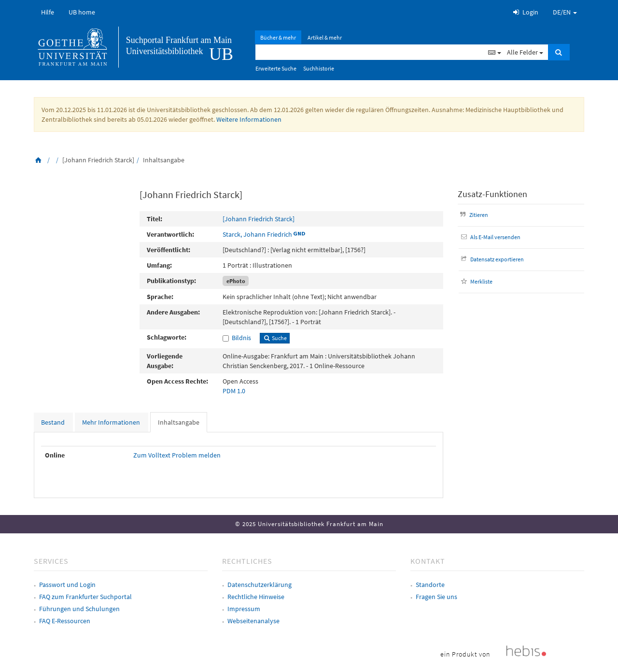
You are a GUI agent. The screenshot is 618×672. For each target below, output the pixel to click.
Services (51, 561)
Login (525, 12)
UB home (82, 12)
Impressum (244, 609)
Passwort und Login (67, 585)
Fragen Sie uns (436, 597)
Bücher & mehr (278, 37)
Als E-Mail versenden (490, 237)
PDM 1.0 (234, 391)
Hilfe (48, 12)
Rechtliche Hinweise (256, 597)
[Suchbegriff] (370, 52)
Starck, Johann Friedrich (257, 234)
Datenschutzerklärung (260, 585)
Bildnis (241, 338)
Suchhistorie (319, 68)
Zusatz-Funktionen (492, 194)
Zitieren (473, 215)
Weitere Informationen (249, 119)
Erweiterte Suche (276, 68)
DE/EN (565, 12)
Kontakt (428, 561)
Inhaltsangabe (179, 422)
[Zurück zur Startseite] (39, 160)
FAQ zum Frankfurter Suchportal (85, 597)
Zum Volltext (152, 455)
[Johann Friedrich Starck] (259, 219)
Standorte (430, 585)
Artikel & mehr (325, 37)
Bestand (53, 422)
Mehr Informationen (111, 422)
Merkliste (476, 281)
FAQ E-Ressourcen (65, 621)
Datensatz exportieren (492, 259)
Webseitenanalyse (253, 621)
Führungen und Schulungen (79, 609)
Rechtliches (247, 561)
